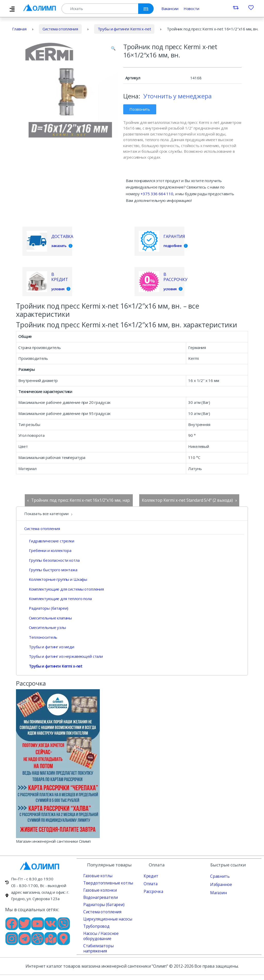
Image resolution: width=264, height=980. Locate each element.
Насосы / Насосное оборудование (101, 935)
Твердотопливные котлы (106, 882)
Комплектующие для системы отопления (64, 589)
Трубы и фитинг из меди (49, 647)
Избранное (220, 884)
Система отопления (60, 29)
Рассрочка (153, 891)
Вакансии (170, 8)
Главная (19, 29)
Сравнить (219, 876)
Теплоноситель (41, 637)
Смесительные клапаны (48, 618)
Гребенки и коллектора (48, 550)
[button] (113, 48)
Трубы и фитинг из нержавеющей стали (64, 656)
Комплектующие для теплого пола (58, 599)
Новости (191, 8)
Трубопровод (96, 926)
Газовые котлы (97, 875)
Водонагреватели (100, 897)
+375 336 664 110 (157, 194)
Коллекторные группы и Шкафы (56, 579)
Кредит (150, 875)
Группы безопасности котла (52, 560)
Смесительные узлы (45, 627)
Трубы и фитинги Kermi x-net (124, 29)
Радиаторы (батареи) (46, 608)
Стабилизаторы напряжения (109, 945)
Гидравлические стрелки (49, 541)
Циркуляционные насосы (106, 918)
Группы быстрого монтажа (51, 570)
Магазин (218, 892)
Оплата (150, 883)
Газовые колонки (99, 890)
